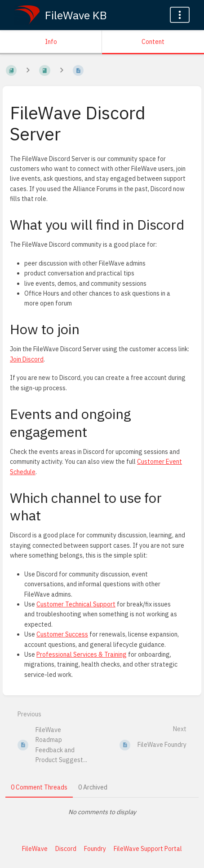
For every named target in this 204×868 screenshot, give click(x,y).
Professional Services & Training (82, 654)
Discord (66, 849)
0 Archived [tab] (93, 787)
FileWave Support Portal (148, 849)
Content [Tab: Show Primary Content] (153, 42)
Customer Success (62, 634)
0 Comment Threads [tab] (39, 787)
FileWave (35, 849)
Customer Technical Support (76, 604)
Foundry (95, 849)
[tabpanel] (102, 812)
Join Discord (27, 359)
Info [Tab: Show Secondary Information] (51, 42)
